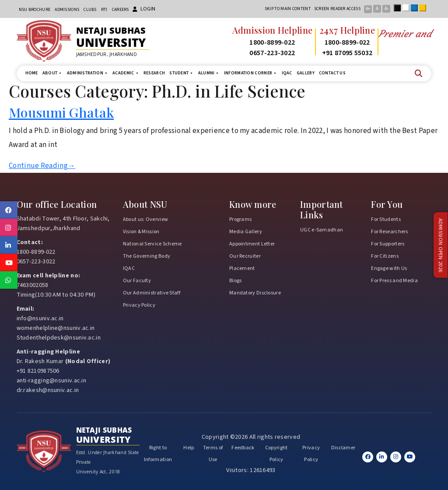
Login (144, 9)
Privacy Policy (139, 305)
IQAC (287, 73)
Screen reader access (337, 9)
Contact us (332, 73)
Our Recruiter (245, 256)
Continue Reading (42, 166)
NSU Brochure (35, 10)
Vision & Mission (141, 232)
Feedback (243, 448)
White (408, 8)
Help (189, 448)
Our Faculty (137, 281)
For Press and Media (394, 281)
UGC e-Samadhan (322, 230)
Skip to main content (288, 9)
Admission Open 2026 (441, 245)
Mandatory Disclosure (255, 293)
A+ (368, 9)
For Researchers (390, 232)
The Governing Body (147, 256)
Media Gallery (246, 232)
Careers (121, 10)
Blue (416, 8)
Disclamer (343, 448)
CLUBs (90, 10)
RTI (104, 10)
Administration (88, 73)
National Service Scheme (152, 244)
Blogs (236, 281)
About (52, 73)
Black (399, 8)
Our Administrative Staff (152, 293)
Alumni (209, 73)
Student (181, 73)
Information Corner (251, 73)
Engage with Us (389, 268)
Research (154, 73)
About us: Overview (145, 219)
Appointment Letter (252, 244)
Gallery (306, 73)
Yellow (424, 8)
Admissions (67, 10)
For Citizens (385, 256)
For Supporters (388, 244)
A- (387, 9)
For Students (386, 219)
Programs (240, 219)
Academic (126, 73)
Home (32, 73)
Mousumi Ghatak (61, 112)
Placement (242, 268)
